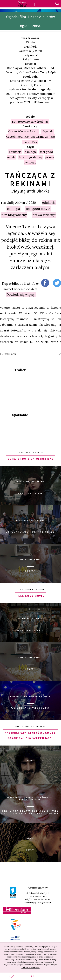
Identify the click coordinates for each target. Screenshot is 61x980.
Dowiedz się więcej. (21, 295)
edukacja (49, 203)
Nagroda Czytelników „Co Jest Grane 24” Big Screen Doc (31, 137)
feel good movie (38, 209)
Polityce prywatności (30, 967)
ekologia (14, 209)
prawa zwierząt (44, 215)
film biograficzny (14, 215)
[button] (30, 976)
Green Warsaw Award (23, 131)
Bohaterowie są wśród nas (30, 122)
